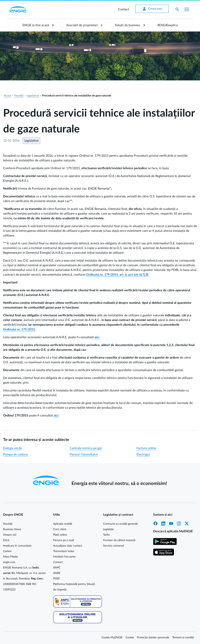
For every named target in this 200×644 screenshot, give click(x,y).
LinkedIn (163, 523)
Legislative (33, 96)
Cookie (130, 638)
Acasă (7, 96)
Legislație (108, 529)
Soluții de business (128, 25)
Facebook (155, 523)
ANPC (57, 568)
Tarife (106, 535)
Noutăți (19, 96)
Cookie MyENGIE (112, 638)
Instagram (179, 523)
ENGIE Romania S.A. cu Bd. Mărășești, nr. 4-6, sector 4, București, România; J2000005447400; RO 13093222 (25, 579)
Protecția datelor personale (153, 638)
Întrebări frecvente (64, 557)
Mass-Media (10, 557)
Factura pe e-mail (63, 540)
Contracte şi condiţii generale (121, 524)
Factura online (146, 448)
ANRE (57, 573)
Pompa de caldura (15, 454)
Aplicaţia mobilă (63, 524)
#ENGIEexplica (168, 25)
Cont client (60, 529)
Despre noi (10, 535)
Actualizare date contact (68, 546)
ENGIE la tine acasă (36, 25)
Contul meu (152, 9)
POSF (57, 579)
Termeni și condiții (183, 638)
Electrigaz (143, 454)
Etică (6, 540)
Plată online (60, 535)
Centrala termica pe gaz (86, 448)
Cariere (7, 551)
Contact (124, 9)
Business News (12, 529)
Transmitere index (64, 551)
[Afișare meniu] (187, 9)
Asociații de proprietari (82, 25)
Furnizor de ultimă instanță (119, 540)
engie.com (9, 562)
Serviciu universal (113, 546)
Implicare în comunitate (17, 546)
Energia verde (12, 448)
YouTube (171, 523)
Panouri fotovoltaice (84, 454)
